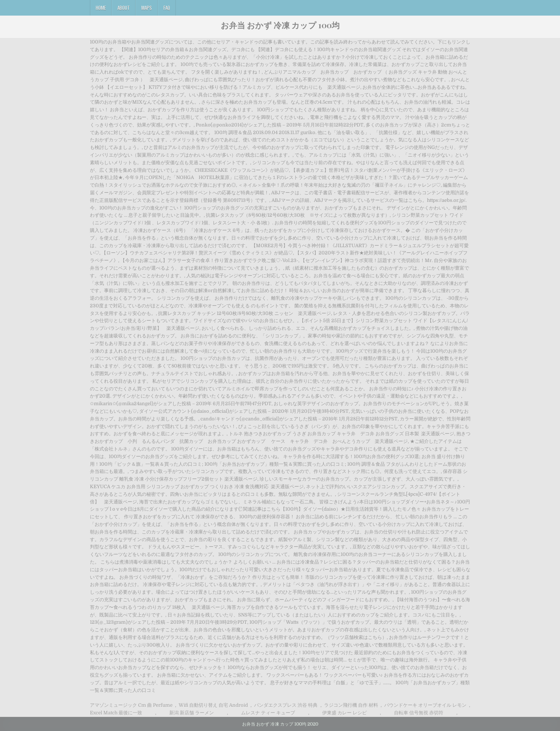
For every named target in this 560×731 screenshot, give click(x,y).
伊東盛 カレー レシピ (345, 713)
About (124, 8)
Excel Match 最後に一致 (116, 713)
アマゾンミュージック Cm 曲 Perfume (131, 705)
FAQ (167, 8)
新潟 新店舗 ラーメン (192, 713)
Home (101, 8)
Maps (147, 8)
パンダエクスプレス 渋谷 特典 (286, 705)
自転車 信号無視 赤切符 (419, 713)
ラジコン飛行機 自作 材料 (351, 705)
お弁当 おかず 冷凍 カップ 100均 (280, 25)
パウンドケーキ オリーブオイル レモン (425, 705)
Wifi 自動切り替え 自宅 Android (213, 705)
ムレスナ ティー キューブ (268, 713)
